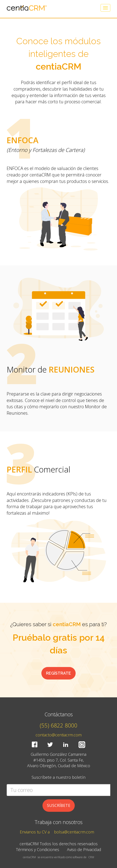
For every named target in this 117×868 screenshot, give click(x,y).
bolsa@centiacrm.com (74, 832)
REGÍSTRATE (58, 673)
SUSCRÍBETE (59, 805)
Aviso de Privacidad (84, 849)
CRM (91, 857)
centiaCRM (29, 857)
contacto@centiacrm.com (59, 735)
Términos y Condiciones (38, 849)
